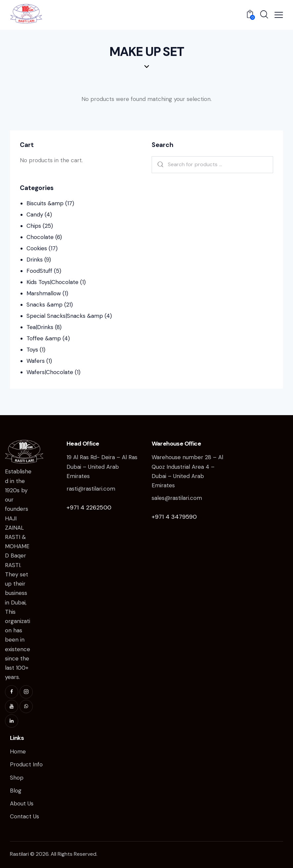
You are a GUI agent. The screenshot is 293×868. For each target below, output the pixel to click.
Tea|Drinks (40, 327)
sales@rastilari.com (177, 498)
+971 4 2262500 (89, 507)
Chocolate (40, 237)
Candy (35, 215)
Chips (34, 226)
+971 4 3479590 (174, 517)
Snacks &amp (45, 305)
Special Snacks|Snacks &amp (65, 316)
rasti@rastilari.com (91, 489)
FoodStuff (39, 271)
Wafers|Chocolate (50, 372)
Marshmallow (44, 293)
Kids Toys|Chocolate (52, 282)
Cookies (37, 248)
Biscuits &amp (45, 203)
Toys (32, 350)
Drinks (35, 260)
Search (159, 165)
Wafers (36, 361)
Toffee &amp (44, 338)
